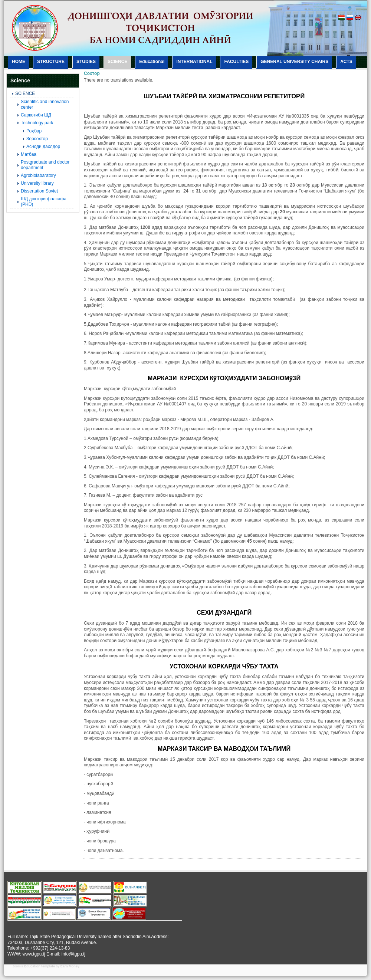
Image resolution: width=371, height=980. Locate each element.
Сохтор (92, 73)
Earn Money (70, 966)
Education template (40, 966)
